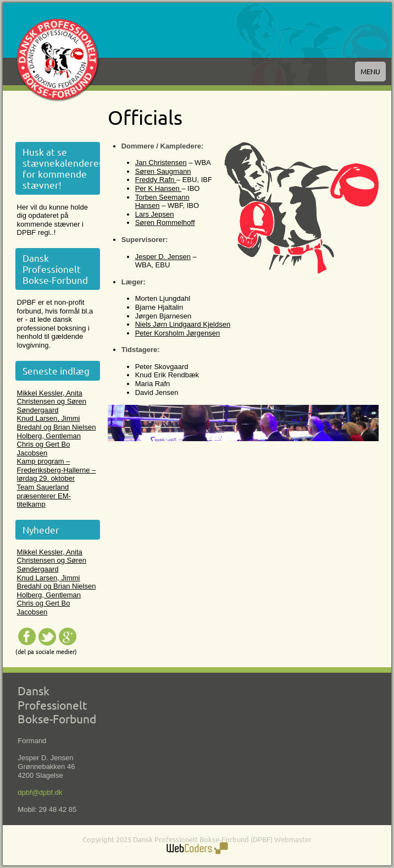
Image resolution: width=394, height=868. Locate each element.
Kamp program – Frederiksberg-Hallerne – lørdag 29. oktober (57, 470)
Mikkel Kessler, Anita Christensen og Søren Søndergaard (52, 402)
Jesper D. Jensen (163, 257)
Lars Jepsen (155, 214)
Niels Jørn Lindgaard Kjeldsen (183, 324)
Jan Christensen (161, 163)
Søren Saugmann (163, 171)
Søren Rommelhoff (165, 223)
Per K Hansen (159, 188)
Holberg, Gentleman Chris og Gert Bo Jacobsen (49, 444)
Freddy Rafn (156, 180)
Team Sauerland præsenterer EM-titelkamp (44, 496)
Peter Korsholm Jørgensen (178, 333)
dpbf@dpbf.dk (40, 792)
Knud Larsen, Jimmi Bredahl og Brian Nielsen (57, 423)
